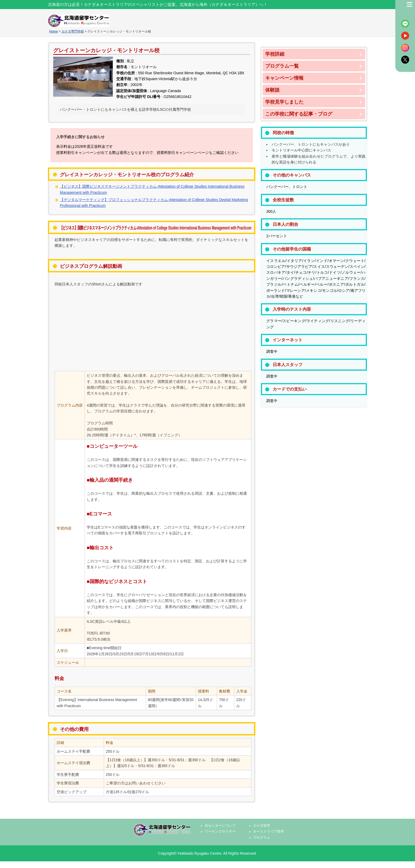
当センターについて (220, 826)
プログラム (262, 838)
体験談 (272, 90)
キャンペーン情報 (284, 78)
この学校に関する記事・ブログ (299, 114)
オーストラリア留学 (269, 832)
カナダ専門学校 (73, 31)
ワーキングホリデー (220, 832)
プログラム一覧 (282, 66)
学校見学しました (284, 102)
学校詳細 (275, 54)
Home (53, 31)
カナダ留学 (262, 826)
